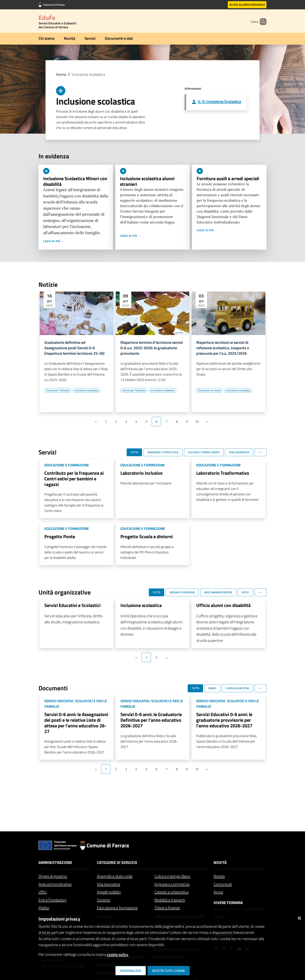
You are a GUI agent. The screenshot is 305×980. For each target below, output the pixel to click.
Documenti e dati (119, 38)
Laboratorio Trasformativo (223, 473)
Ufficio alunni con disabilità (223, 605)
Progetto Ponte (60, 536)
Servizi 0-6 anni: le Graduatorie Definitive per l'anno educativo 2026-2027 (151, 720)
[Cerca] (262, 22)
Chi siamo (47, 38)
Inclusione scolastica (141, 605)
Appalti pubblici (109, 892)
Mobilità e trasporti (170, 900)
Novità (70, 38)
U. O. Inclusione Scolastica (219, 101)
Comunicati (223, 884)
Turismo (103, 900)
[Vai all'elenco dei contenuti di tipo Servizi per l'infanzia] (58, 390)
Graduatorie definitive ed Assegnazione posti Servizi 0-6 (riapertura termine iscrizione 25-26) (74, 348)
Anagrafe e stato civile (115, 876)
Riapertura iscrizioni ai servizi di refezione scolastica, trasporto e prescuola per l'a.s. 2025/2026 (223, 348)
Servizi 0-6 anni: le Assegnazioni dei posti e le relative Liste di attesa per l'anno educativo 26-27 (76, 723)
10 (197, 422)
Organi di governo (53, 876)
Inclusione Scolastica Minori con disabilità (75, 181)
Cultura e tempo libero (172, 876)
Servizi (90, 38)
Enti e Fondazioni (52, 900)
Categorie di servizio (117, 862)
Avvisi (218, 892)
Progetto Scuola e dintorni (147, 536)
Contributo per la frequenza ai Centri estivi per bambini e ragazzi (74, 479)
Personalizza (131, 971)
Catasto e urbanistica (171, 892)
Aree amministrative (55, 884)
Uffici (43, 892)
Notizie (219, 876)
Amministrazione (55, 862)
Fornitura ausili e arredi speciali (228, 178)
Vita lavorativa (109, 884)
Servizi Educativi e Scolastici (72, 605)
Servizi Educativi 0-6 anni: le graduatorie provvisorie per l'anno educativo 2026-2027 (224, 720)
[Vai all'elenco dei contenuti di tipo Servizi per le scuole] (209, 390)
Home (61, 74)
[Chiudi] (299, 917)
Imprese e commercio (172, 884)
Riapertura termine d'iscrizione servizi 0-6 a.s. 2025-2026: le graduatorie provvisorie (152, 348)
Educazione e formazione (117, 908)
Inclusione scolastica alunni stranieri (147, 181)
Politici (44, 908)
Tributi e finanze (167, 908)
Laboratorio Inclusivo (142, 473)
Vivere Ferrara (228, 903)
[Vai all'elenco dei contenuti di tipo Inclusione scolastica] (86, 390)
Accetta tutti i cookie (169, 971)
